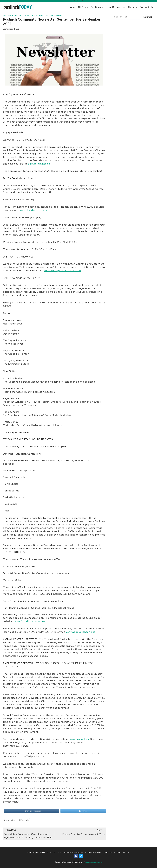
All (4, 15)
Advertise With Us (79, 852)
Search (148, 17)
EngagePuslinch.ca (39, 164)
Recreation (56, 15)
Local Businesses (115, 7)
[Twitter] (81, 856)
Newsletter (10, 820)
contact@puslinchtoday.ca (94, 862)
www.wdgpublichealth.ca (81, 632)
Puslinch (24, 820)
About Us (118, 852)
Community (25, 15)
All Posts (83, 7)
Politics (44, 15)
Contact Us (146, 7)
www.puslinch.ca (79, 739)
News (35, 15)
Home (72, 7)
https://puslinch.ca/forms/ (29, 621)
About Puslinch (39, 852)
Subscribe (51, 852)
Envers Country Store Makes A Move (81, 832)
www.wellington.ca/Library (33, 210)
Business (12, 15)
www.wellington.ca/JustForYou (63, 271)
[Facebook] (76, 856)
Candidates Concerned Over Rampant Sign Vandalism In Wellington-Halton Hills (28, 833)
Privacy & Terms (95, 852)
